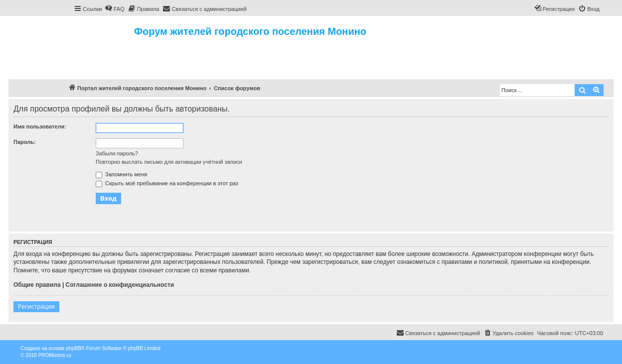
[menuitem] (115, 9)
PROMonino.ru (54, 355)
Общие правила (37, 285)
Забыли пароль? (117, 153)
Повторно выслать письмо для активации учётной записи (169, 162)
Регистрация (36, 306)
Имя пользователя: (40, 126)
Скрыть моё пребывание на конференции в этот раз (167, 183)
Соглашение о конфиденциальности (120, 285)
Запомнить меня (121, 174)
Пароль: (25, 142)
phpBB (74, 348)
